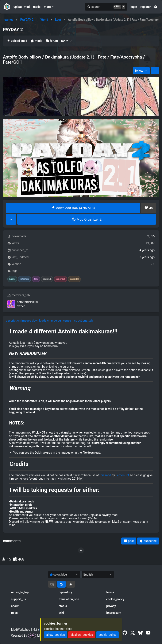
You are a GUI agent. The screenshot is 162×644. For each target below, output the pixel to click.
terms (110, 592)
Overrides (74, 279)
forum (52, 41)
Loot (58, 20)
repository (65, 592)
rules (14, 613)
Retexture (24, 279)
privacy (111, 606)
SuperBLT (61, 279)
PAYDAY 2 (27, 20)
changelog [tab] (54, 321)
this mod (105, 475)
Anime (12, 279)
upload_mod (22, 7)
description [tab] (13, 321)
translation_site (69, 599)
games (9, 20)
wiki (61, 613)
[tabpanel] (81, 427)
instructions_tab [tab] (82, 321)
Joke (36, 279)
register (146, 7)
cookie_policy (115, 599)
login (134, 7)
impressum (114, 613)
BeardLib (47, 279)
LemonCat (122, 475)
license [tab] (66, 321)
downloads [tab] (39, 321)
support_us (18, 599)
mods (37, 7)
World (44, 20)
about (15, 606)
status (63, 606)
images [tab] (26, 321)
